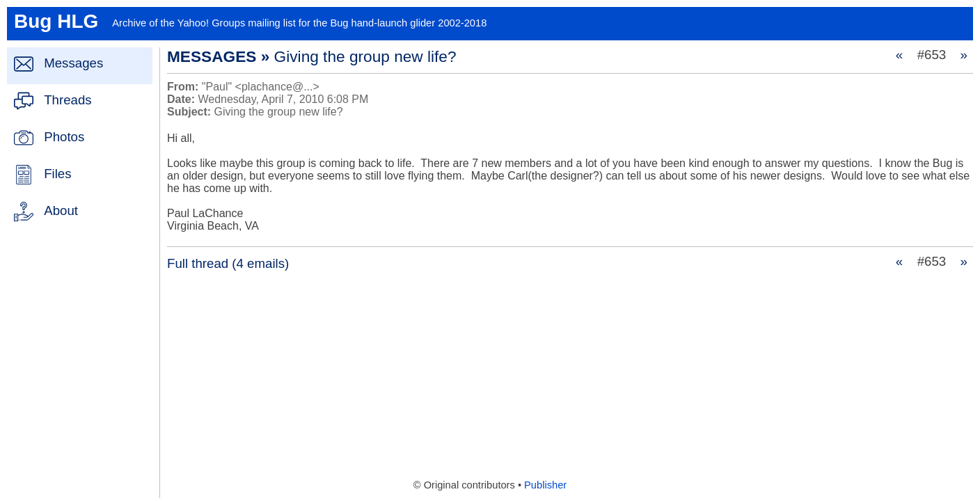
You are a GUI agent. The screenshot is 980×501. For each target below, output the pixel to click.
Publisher (545, 485)
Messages (73, 63)
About (61, 210)
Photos (64, 137)
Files (57, 174)
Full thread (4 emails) (228, 263)
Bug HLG (56, 21)
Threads (68, 100)
